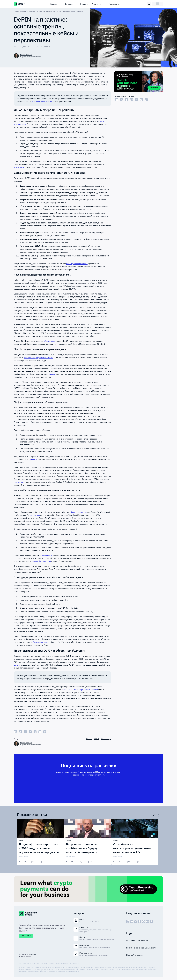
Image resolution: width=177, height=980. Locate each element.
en (154, 4)
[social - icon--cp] (151, 921)
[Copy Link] (146, 100)
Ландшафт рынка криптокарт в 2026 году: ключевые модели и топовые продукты (40, 848)
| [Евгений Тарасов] (36, 862)
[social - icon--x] (136, 921)
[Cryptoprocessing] (139, 82)
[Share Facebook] (126, 100)
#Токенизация (106, 739)
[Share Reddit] (141, 100)
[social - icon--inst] (128, 921)
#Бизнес (89, 739)
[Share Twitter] (122, 100)
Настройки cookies (135, 955)
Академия (96, 4)
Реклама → (26, 936)
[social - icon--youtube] (147, 921)
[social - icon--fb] (140, 921)
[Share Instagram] (131, 100)
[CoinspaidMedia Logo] (20, 4)
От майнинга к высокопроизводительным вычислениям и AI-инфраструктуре (132, 848)
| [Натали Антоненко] (131, 862)
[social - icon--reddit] (143, 921)
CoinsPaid (34, 954)
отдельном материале (42, 101)
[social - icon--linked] (132, 921)
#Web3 (97, 739)
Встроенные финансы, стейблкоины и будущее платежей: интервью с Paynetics (83, 848)
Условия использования (137, 941)
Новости (84, 4)
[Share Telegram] (136, 100)
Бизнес (54, 4)
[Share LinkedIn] (117, 100)
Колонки (69, 4)
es (161, 4)
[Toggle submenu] (59, 4)
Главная (17, 11)
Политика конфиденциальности (141, 948)
